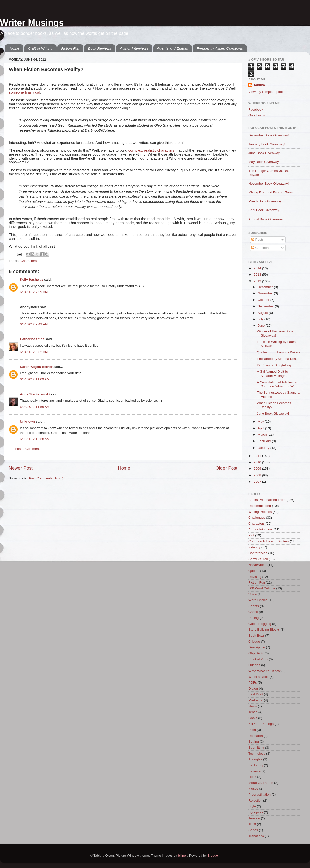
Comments (261, 248)
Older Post (226, 468)
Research (256, 736)
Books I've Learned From (267, 500)
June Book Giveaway (264, 153)
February (265, 441)
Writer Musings (32, 23)
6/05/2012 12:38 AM (35, 439)
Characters (29, 261)
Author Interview (261, 529)
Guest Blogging (260, 624)
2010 (258, 462)
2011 (258, 456)
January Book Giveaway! (267, 144)
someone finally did (24, 92)
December (266, 287)
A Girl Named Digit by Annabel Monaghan (273, 374)
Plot (251, 535)
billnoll (183, 856)
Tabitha (259, 85)
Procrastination (260, 795)
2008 (258, 475)
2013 (258, 275)
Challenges (257, 518)
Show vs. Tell (258, 559)
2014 (258, 268)
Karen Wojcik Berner (36, 367)
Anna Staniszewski (35, 394)
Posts (258, 239)
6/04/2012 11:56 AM (35, 407)
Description (257, 647)
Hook (252, 777)
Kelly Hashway (32, 280)
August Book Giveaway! (266, 219)
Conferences (258, 553)
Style (252, 806)
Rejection (255, 800)
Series (253, 830)
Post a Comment (27, 449)
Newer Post (21, 468)
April (261, 428)
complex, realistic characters (151, 150)
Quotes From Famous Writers (279, 352)
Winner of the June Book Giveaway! (275, 333)
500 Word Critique (262, 588)
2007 (258, 482)
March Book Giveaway (265, 201)
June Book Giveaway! (273, 413)
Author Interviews (134, 48)
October (264, 300)
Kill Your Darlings (261, 724)
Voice (253, 594)
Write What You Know (264, 671)
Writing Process (260, 512)
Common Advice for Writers (269, 541)
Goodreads (257, 115)
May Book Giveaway (264, 162)
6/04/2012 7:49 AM (34, 324)
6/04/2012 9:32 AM (34, 352)
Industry (254, 547)
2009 (258, 469)
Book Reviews (100, 48)
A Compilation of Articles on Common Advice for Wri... (278, 384)
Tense (253, 712)
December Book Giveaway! (269, 135)
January (264, 448)
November (266, 293)
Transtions (256, 836)
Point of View (258, 659)
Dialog (253, 688)
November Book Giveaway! (269, 184)
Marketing (256, 700)
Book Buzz (256, 635)
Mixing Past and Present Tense (271, 192)
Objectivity (256, 653)
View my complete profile (267, 92)
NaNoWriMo (257, 565)
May (261, 422)
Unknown (27, 422)
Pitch (252, 730)
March (263, 435)
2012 (258, 281)
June (262, 326)
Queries (254, 665)
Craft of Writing (40, 48)
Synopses (256, 812)
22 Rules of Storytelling (274, 365)
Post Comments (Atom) (46, 478)
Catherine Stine (32, 339)
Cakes (253, 612)
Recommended (260, 506)
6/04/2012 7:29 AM (34, 292)
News (253, 706)
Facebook (256, 109)
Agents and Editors (173, 48)
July (261, 319)
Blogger (213, 856)
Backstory (256, 765)
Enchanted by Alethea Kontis (278, 359)
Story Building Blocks (264, 630)
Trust (252, 824)
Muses (253, 789)
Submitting (256, 747)
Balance (255, 771)
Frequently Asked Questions (220, 48)
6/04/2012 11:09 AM (35, 379)
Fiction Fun (70, 48)
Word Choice (258, 600)
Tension (254, 818)
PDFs (253, 683)
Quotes (254, 571)
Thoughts (255, 759)
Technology (257, 753)
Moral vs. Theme (261, 783)
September (266, 306)
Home (15, 48)
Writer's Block (259, 677)
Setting (254, 742)
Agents (254, 606)
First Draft (256, 694)
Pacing (254, 618)
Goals (253, 718)
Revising (255, 577)
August (263, 313)
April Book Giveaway (264, 210)
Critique (254, 641)
